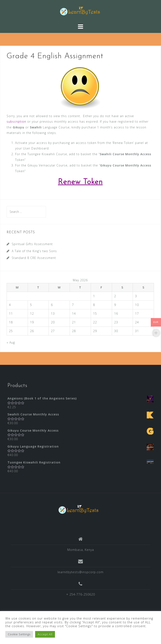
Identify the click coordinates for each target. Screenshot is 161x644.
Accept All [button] (45, 634)
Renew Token (80, 182)
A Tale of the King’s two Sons (34, 251)
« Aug (11, 342)
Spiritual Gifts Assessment (32, 244)
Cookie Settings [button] (19, 634)
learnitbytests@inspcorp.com (80, 572)
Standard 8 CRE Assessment (34, 258)
